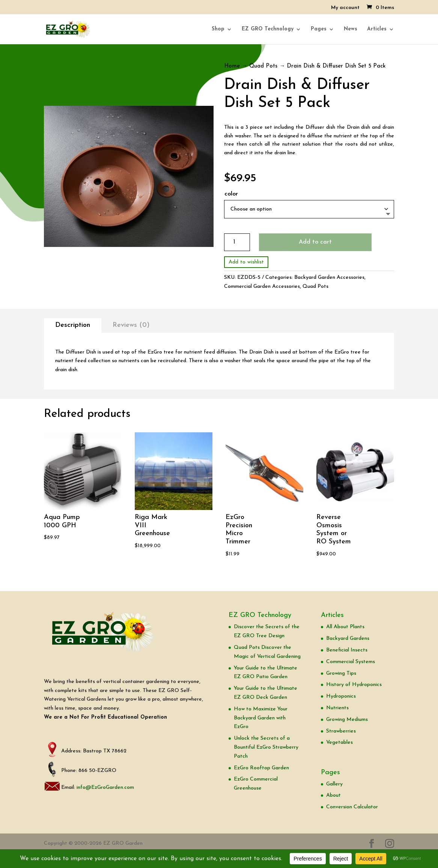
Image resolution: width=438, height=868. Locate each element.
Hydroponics (341, 696)
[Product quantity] (237, 242)
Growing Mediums (347, 720)
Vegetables (339, 742)
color (231, 194)
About (333, 795)
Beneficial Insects (347, 650)
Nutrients (337, 708)
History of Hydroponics (354, 685)
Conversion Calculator (352, 807)
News (351, 29)
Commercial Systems (351, 662)
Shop (218, 29)
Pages (319, 29)
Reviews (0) (131, 325)
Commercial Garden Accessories (262, 287)
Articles (377, 29)
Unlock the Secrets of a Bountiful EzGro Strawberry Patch (266, 747)
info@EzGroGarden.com (105, 788)
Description (73, 325)
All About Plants (345, 627)
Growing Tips (341, 673)
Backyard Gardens (348, 639)
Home (232, 66)
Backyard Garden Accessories (329, 278)
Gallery (334, 784)
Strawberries (341, 731)
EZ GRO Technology (268, 29)
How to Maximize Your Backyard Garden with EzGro (261, 718)
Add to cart (315, 242)
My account (345, 8)
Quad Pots (263, 66)
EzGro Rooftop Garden (261, 768)
